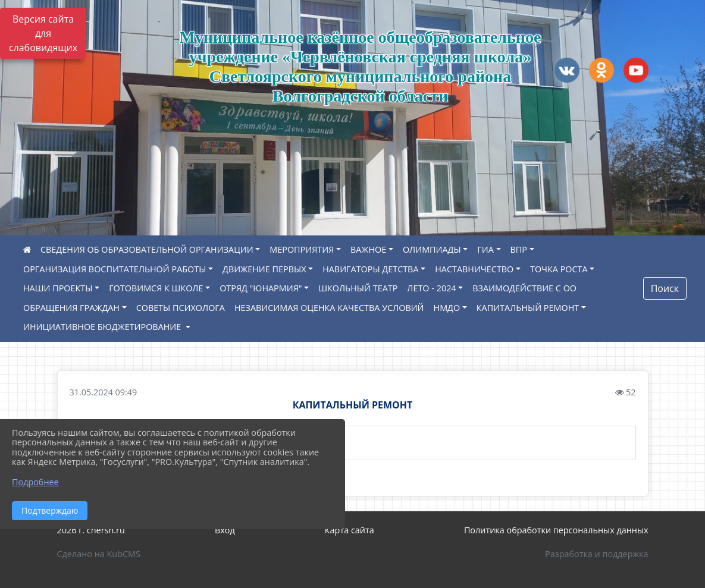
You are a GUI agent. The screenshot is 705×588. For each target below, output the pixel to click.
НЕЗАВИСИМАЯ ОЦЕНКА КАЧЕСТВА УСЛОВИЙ (329, 308)
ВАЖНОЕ (368, 249)
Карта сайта (350, 530)
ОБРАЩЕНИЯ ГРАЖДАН (71, 308)
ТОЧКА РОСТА (559, 269)
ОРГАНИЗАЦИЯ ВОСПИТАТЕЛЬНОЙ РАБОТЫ (115, 269)
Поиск (665, 288)
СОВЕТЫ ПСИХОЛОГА (181, 308)
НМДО (447, 308)
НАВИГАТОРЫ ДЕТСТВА (370, 269)
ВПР (519, 249)
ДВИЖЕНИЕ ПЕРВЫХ (264, 269)
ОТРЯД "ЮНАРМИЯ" (261, 288)
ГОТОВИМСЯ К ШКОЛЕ (156, 288)
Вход (225, 530)
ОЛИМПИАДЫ (432, 249)
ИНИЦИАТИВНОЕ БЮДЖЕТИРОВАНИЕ (103, 327)
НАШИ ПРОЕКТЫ (58, 288)
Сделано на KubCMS (99, 554)
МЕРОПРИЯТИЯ (302, 249)
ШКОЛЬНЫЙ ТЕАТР (358, 288)
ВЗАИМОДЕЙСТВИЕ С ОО (524, 288)
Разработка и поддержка (596, 554)
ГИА (485, 249)
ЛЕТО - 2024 (431, 288)
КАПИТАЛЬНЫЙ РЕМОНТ (528, 308)
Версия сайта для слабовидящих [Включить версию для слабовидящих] (43, 33)
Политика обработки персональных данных (556, 530)
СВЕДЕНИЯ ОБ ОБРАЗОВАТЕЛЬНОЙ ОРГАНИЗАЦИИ (147, 249)
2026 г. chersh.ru (91, 530)
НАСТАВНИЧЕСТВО (474, 269)
